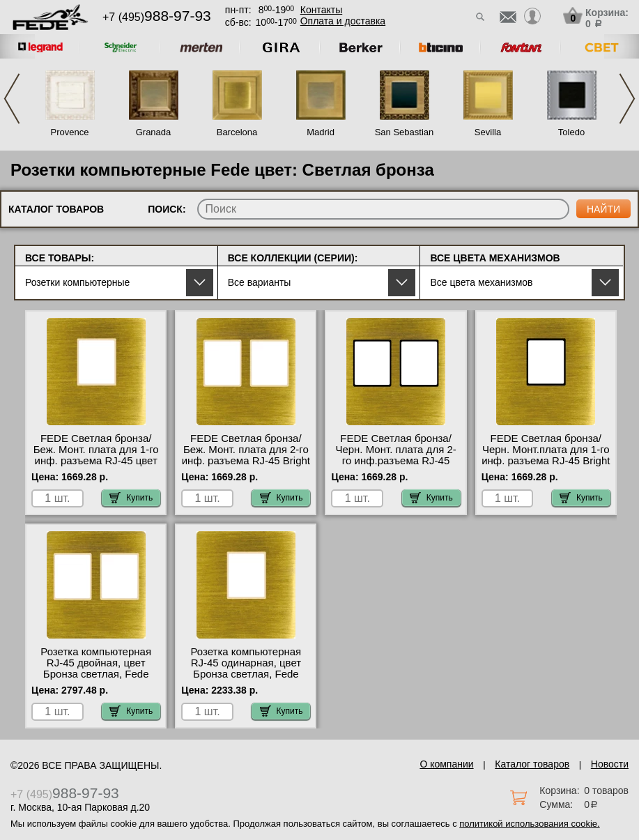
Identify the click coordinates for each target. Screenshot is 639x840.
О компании (446, 764)
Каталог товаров (532, 764)
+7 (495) (157, 17)
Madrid (321, 132)
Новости (610, 764)
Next (627, 99)
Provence (70, 132)
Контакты (321, 10)
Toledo (571, 132)
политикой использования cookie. (529, 824)
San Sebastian (405, 132)
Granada (154, 132)
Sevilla (488, 132)
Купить (131, 498)
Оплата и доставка (343, 21)
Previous (12, 99)
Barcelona (237, 132)
